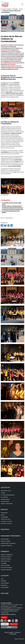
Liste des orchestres (6, 523)
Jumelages (4, 563)
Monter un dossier (5, 541)
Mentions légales (9, 632)
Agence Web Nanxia (20, 639)
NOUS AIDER (5, 593)
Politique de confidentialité (15, 633)
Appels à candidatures (7, 555)
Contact (4, 617)
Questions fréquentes (6, 545)
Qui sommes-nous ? (6, 491)
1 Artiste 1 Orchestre (6, 557)
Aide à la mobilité (5, 565)
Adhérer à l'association (7, 504)
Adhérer (9, 627)
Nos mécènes (4, 497)
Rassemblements (5, 561)
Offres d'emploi (5, 583)
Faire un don (14, 624)
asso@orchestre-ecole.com (8, 614)
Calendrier (4, 581)
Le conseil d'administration (8, 495)
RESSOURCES (5, 529)
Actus (21, 9)
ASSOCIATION (5, 487)
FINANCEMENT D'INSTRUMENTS (11, 536)
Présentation (4, 513)
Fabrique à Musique (6, 559)
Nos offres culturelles (6, 568)
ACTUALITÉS (5, 576)
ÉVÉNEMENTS (5, 551)
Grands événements (6, 570)
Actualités (15, 9)
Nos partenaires (5, 499)
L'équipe (3, 493)
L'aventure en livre (6, 519)
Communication (5, 501)
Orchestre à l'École (6, 9)
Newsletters (4, 585)
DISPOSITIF (4, 510)
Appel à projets (5, 539)
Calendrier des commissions (8, 543)
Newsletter (5, 624)
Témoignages (4, 517)
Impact (3, 515)
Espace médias (5, 587)
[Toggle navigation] (22, 4)
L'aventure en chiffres (6, 521)
